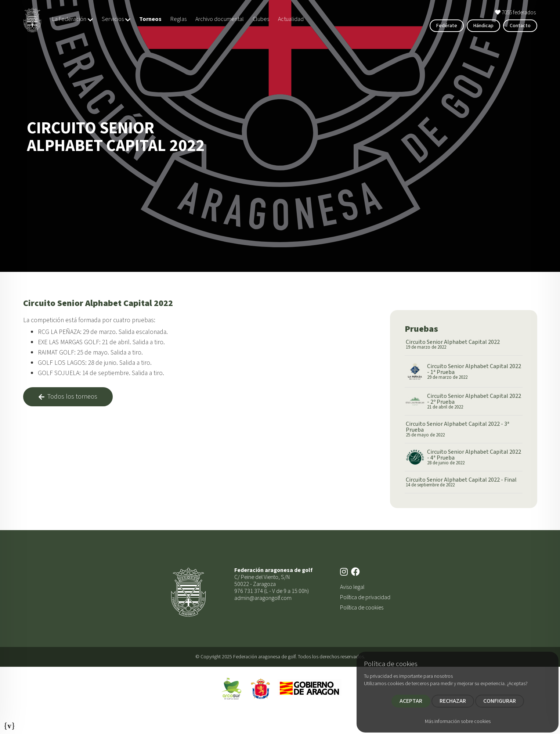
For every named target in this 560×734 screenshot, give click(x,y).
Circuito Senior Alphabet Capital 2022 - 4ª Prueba (474, 457)
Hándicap (483, 26)
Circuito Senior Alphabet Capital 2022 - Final (461, 482)
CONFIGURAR (500, 701)
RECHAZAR (453, 701)
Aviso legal (352, 587)
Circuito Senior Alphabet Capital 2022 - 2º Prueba (474, 401)
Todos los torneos (68, 397)
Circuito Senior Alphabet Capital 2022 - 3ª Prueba (464, 429)
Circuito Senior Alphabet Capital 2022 (453, 344)
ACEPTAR (411, 701)
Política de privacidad (365, 597)
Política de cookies (362, 608)
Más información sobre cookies (458, 722)
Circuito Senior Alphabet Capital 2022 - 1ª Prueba (474, 372)
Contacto (520, 26)
